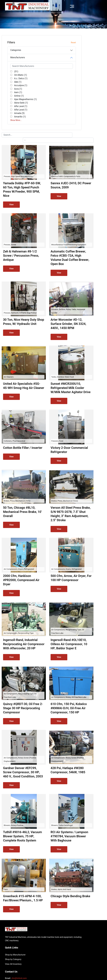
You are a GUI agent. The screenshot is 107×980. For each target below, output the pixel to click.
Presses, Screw (46, 146)
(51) (14, 72)
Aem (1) (16, 92)
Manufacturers (18, 58)
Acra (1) (16, 89)
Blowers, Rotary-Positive (49, 781)
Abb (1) (16, 82)
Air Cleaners (44, 287)
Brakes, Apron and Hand (85, 854)
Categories (16, 50)
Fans (41, 854)
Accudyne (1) (19, 85)
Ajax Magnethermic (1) (16, 106)
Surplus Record (92, 960)
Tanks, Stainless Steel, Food (86, 287)
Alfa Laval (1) (19, 120)
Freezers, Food (81, 359)
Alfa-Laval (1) (19, 124)
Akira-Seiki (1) (17, 115)
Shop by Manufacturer (65, 908)
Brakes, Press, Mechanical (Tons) (53, 423)
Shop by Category (63, 913)
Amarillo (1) (18, 131)
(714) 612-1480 (19, 935)
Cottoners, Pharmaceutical (50, 359)
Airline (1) (17, 96)
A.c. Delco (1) (19, 79)
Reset (26, 43)
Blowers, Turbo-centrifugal (86, 781)
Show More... (16, 134)
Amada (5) (17, 127)
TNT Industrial (24, 962)
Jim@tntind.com (19, 932)
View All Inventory (63, 917)
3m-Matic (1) (18, 75)
